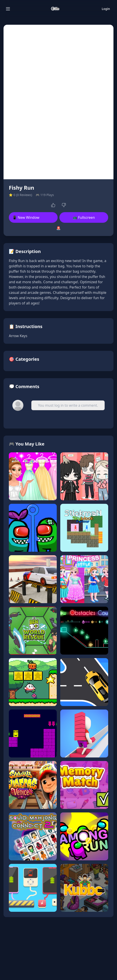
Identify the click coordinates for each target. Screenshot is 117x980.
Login (106, 9)
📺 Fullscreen (84, 217)
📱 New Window (26, 217)
